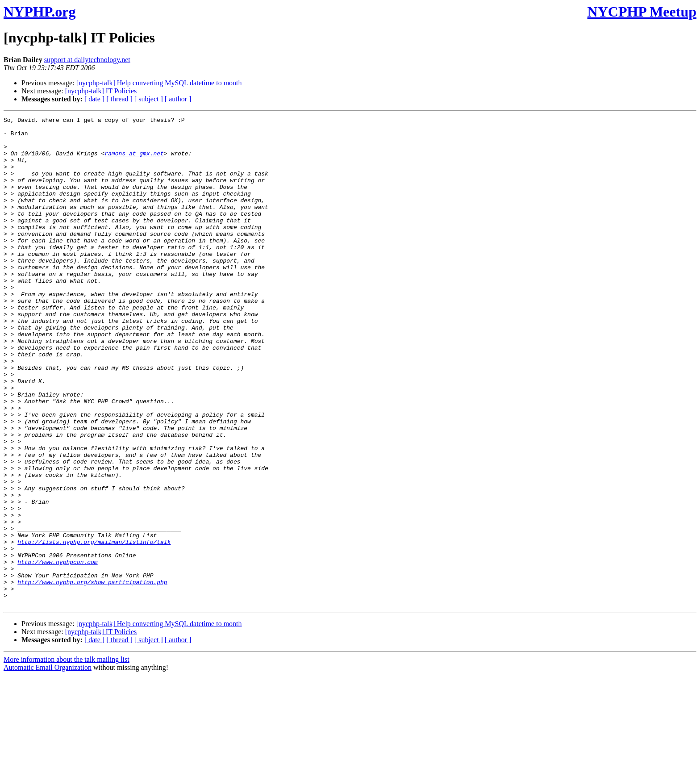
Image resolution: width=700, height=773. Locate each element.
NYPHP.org (40, 12)
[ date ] (94, 99)
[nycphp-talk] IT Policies (101, 91)
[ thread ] (119, 99)
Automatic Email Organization (48, 765)
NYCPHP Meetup (642, 12)
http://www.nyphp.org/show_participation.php (92, 676)
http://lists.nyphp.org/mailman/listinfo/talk (94, 627)
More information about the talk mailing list (67, 757)
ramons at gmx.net (134, 161)
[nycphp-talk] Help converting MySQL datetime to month (159, 83)
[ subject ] (149, 99)
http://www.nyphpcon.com (57, 652)
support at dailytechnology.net (87, 60)
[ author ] (178, 99)
